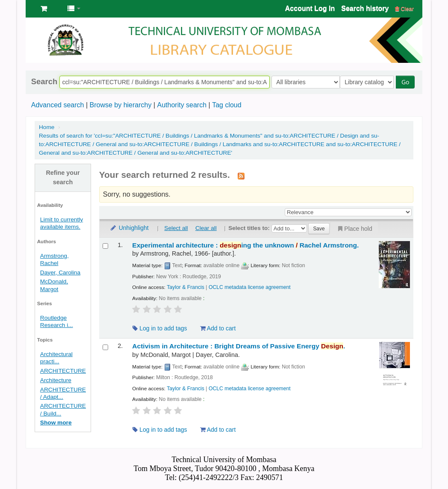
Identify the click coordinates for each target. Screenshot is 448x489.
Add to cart (218, 328)
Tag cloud (227, 105)
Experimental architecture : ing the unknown (245, 245)
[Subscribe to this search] (241, 176)
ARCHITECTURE (63, 371)
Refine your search (63, 177)
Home (47, 127)
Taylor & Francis (186, 287)
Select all (176, 228)
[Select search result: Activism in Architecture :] (105, 347)
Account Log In (310, 8)
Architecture (56, 380)
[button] (44, 9)
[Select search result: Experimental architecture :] (105, 246)
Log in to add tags (160, 328)
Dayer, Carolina (60, 272)
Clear (404, 9)
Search (44, 82)
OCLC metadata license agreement (250, 287)
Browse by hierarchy (120, 105)
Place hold (354, 229)
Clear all (206, 228)
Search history (365, 8)
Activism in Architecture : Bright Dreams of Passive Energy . (239, 346)
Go (407, 82)
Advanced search (58, 105)
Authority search (182, 105)
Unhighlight (129, 228)
